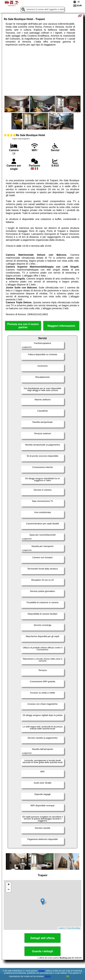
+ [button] (9, 885)
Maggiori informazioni (61, 326)
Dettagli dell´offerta (42, 938)
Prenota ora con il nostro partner (23, 326)
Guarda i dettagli (42, 951)
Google (42, 971)
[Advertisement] (42, 71)
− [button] (9, 890)
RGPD (48, 976)
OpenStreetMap (74, 928)
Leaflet (61, 928)
